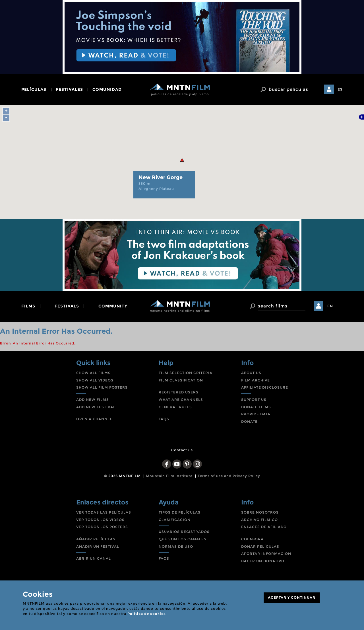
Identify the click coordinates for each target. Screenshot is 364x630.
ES (340, 89)
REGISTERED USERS (179, 392)
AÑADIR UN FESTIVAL (98, 546)
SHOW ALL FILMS (93, 373)
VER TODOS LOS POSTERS (102, 527)
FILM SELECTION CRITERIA (186, 373)
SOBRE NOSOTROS (260, 512)
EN (330, 306)
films (28, 306)
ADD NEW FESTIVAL (96, 407)
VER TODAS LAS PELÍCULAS (104, 512)
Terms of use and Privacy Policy (229, 476)
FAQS (164, 419)
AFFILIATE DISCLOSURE (265, 387)
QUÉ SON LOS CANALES (183, 539)
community (113, 306)
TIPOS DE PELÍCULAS (180, 512)
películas (34, 89)
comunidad (107, 89)
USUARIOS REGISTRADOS (184, 532)
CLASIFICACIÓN (175, 520)
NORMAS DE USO (176, 546)
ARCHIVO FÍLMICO (259, 520)
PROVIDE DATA (256, 414)
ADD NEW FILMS (93, 400)
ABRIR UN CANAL (94, 558)
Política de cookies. (147, 614)
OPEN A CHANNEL (94, 419)
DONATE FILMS (256, 407)
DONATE (249, 421)
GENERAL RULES (175, 407)
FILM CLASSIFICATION (181, 380)
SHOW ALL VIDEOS (95, 380)
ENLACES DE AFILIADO (264, 527)
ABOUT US (251, 373)
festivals (67, 306)
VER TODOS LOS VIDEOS (100, 520)
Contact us (182, 450)
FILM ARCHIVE (256, 380)
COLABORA (252, 539)
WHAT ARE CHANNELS (181, 400)
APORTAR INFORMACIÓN (266, 554)
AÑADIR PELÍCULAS (96, 539)
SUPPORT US (254, 400)
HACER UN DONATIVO (263, 561)
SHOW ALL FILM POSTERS (102, 387)
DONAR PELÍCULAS (260, 546)
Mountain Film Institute (169, 476)
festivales (69, 89)
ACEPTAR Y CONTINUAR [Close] (292, 597)
